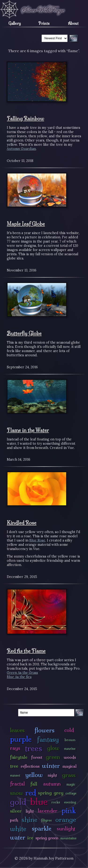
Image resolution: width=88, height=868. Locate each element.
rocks (56, 802)
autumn (52, 784)
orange (66, 819)
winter (51, 766)
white (18, 829)
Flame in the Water (28, 430)
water (18, 837)
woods (70, 757)
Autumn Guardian (21, 149)
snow (17, 793)
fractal (17, 784)
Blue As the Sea (19, 677)
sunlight (66, 829)
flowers (44, 730)
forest (37, 757)
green (53, 757)
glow (53, 748)
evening (70, 802)
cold (69, 730)
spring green (47, 838)
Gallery (15, 23)
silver (16, 811)
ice (30, 838)
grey (59, 793)
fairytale (19, 757)
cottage (71, 793)
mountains (68, 838)
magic (71, 784)
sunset (15, 775)
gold (18, 802)
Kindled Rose (22, 523)
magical (69, 766)
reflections (30, 766)
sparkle (42, 828)
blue (39, 801)
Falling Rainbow (25, 118)
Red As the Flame (26, 651)
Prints (44, 23)
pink (69, 811)
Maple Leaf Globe (26, 224)
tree (14, 766)
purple (21, 739)
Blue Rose (37, 540)
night (52, 775)
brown (70, 740)
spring (45, 793)
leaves (17, 730)
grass (69, 775)
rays (15, 748)
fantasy (48, 739)
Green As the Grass (22, 673)
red (31, 793)
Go (79, 713)
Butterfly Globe (24, 333)
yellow (34, 775)
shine (29, 819)
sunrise (70, 749)
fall (34, 784)
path (14, 820)
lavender (48, 811)
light (30, 811)
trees (34, 748)
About (73, 23)
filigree (46, 820)
